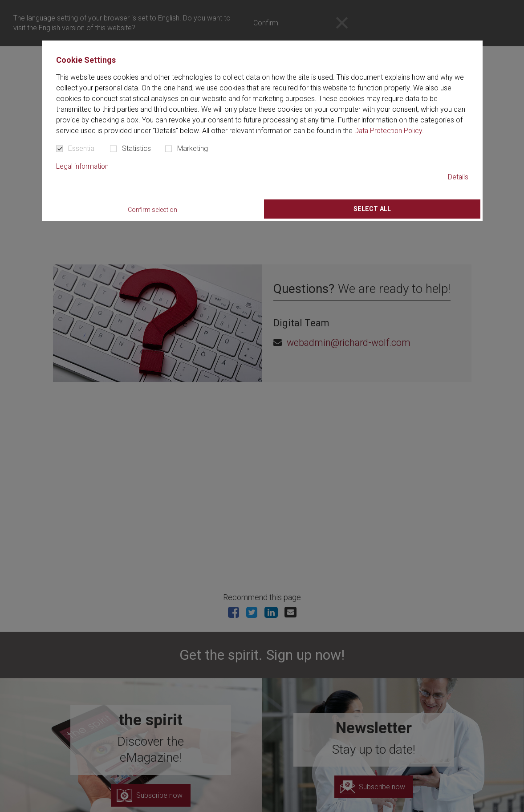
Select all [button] (372, 209)
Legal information (83, 166)
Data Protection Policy (390, 131)
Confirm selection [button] (152, 210)
